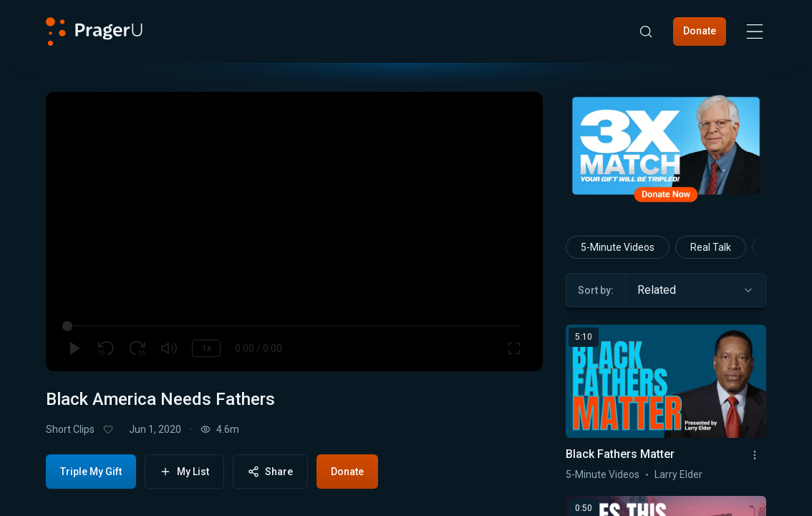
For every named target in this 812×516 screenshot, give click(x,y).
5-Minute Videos (618, 247)
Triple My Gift (91, 472)
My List (184, 472)
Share (270, 472)
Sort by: (596, 290)
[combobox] (696, 290)
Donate (700, 31)
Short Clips (70, 429)
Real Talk (711, 247)
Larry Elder (678, 474)
